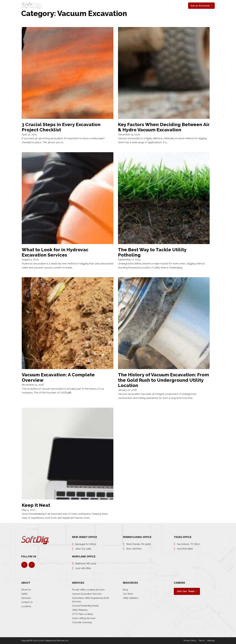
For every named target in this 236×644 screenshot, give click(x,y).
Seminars (26, 598)
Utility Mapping (80, 610)
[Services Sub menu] (100, 5)
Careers (143, 5)
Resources (125, 5)
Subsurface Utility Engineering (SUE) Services (91, 600)
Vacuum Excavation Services (87, 594)
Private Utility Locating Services (88, 590)
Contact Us (27, 602)
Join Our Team (186, 591)
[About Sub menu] (114, 5)
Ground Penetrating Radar (85, 606)
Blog (125, 590)
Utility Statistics (131, 598)
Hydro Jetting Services (84, 618)
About (108, 5)
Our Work (128, 594)
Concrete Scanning (82, 622)
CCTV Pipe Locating (82, 614)
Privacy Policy (190, 641)
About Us (26, 590)
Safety (24, 594)
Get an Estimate (200, 6)
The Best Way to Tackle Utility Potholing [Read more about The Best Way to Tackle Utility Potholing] (152, 252)
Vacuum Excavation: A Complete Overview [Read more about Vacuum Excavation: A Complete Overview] (58, 377)
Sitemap (211, 641)
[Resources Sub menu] (133, 5)
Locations (26, 606)
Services (93, 5)
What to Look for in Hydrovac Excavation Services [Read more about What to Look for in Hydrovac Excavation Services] (55, 252)
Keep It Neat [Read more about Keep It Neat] (36, 505)
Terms (202, 641)
